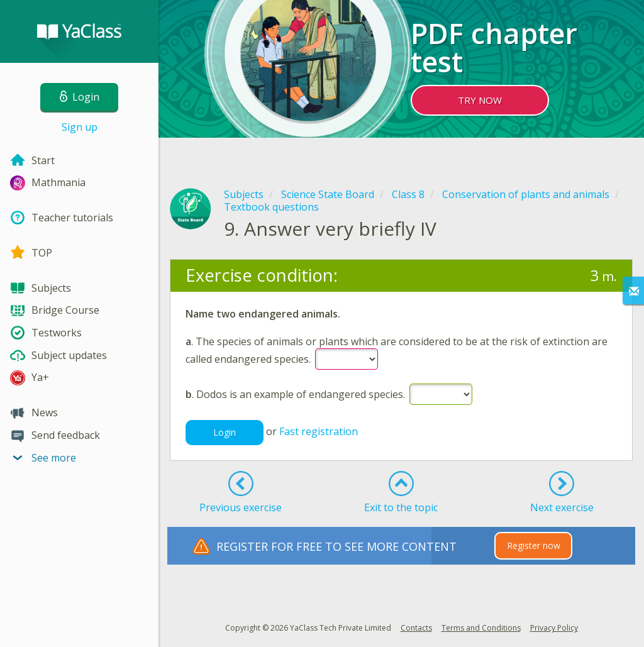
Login (225, 432)
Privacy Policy (554, 628)
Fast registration (319, 431)
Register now (534, 545)
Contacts (416, 628)
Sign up (80, 127)
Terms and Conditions (481, 628)
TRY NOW (480, 100)
